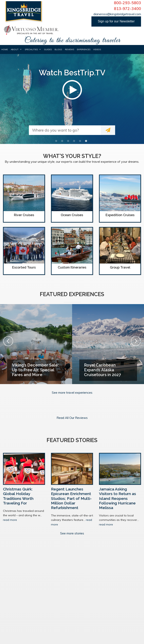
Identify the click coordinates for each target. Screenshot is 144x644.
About (15, 49)
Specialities (31, 49)
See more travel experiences (72, 392)
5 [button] (81, 142)
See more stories (72, 533)
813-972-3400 (127, 9)
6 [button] (87, 142)
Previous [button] (8, 341)
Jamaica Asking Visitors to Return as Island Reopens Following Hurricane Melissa (118, 498)
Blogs (58, 49)
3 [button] (69, 142)
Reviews (70, 49)
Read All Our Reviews (72, 418)
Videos (97, 49)
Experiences (84, 49)
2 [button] (63, 142)
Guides (48, 49)
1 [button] (57, 142)
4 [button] (75, 142)
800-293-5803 (127, 3)
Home (5, 49)
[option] (72, 99)
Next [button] (136, 341)
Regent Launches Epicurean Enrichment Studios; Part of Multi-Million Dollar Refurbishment (71, 498)
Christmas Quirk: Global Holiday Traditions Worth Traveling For (18, 496)
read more (10, 520)
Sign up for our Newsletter (116, 21)
